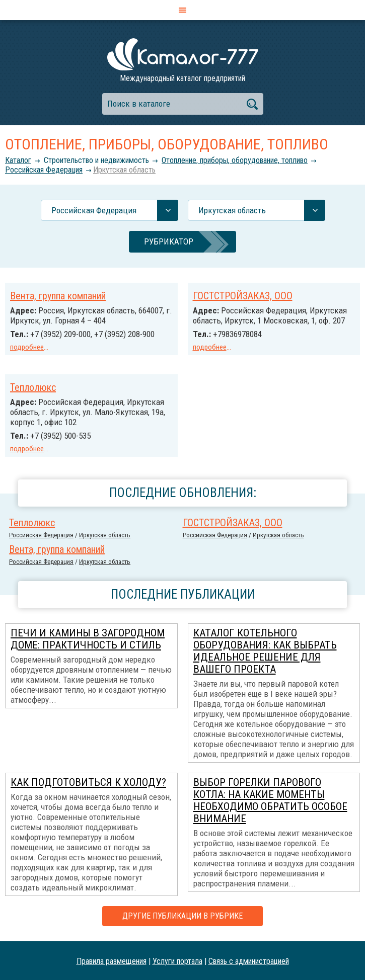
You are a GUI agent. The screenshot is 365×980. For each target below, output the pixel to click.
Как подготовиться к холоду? (88, 782)
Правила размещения (112, 961)
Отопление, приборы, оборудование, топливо (235, 160)
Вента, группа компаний (58, 296)
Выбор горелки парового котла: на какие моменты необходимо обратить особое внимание (270, 800)
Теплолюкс (33, 387)
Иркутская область (124, 170)
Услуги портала (177, 961)
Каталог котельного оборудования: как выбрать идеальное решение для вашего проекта (265, 651)
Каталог (18, 160)
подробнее (27, 347)
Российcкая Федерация (44, 170)
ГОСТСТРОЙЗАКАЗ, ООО (243, 296)
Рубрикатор (169, 241)
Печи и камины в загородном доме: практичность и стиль (88, 639)
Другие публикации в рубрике (182, 916)
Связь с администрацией (249, 961)
